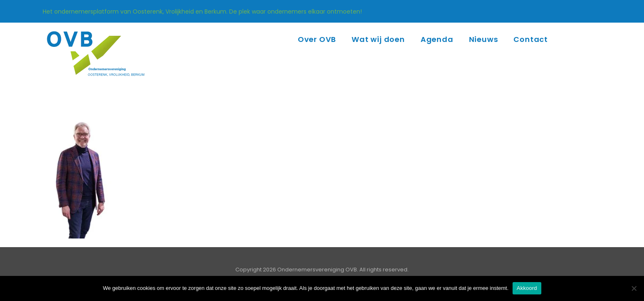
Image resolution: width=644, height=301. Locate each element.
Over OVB (317, 39)
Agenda (437, 39)
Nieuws (484, 39)
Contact (531, 39)
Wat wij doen (378, 39)
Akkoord (527, 288)
